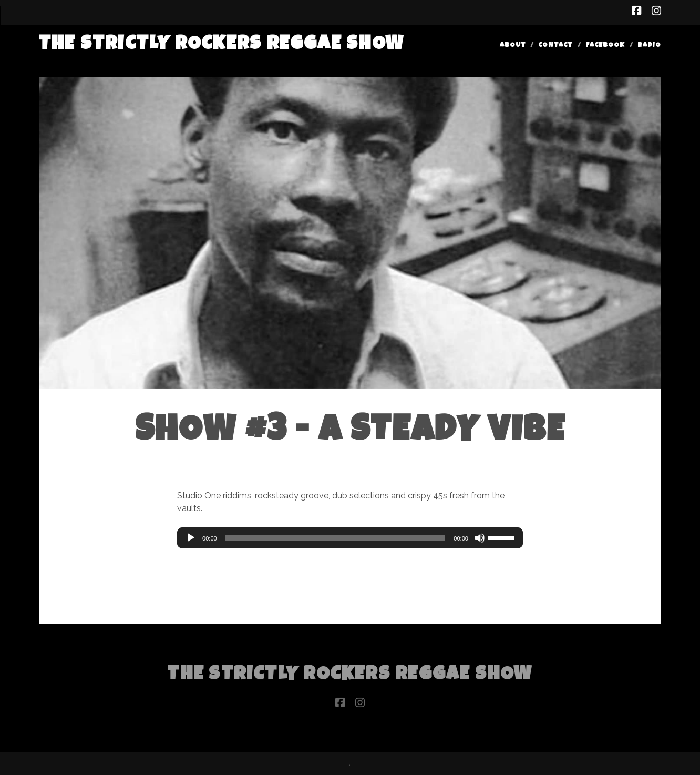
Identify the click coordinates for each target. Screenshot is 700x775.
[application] (350, 538)
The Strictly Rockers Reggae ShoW (222, 45)
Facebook (605, 45)
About (513, 45)
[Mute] (480, 538)
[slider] (336, 538)
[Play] (191, 538)
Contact (555, 45)
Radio (649, 45)
